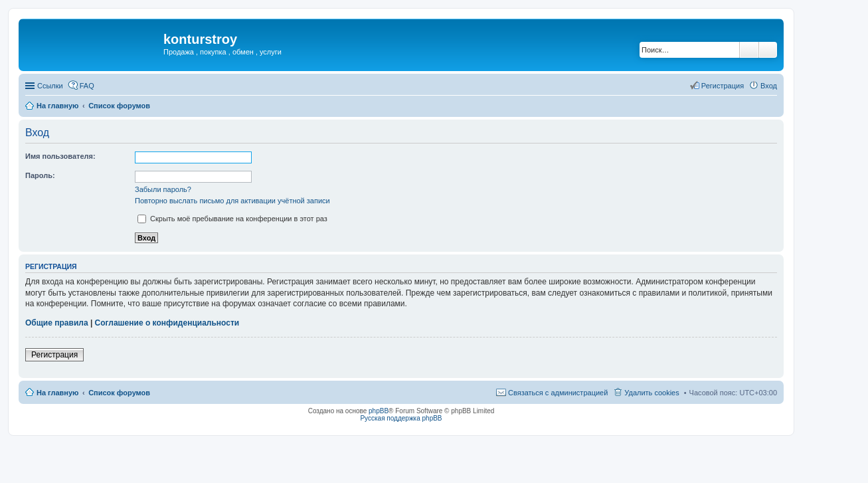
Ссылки (50, 86)
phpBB (379, 411)
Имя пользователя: (60, 156)
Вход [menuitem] (769, 86)
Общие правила (57, 323)
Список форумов (119, 106)
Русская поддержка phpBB (401, 418)
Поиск (749, 50)
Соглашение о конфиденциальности (167, 323)
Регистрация (54, 355)
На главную (57, 106)
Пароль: (40, 175)
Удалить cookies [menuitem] (651, 393)
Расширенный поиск (768, 50)
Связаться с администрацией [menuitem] (558, 393)
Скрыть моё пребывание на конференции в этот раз (232, 219)
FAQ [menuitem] (87, 86)
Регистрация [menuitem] (723, 86)
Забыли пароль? (163, 189)
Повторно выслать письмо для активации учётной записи (232, 201)
